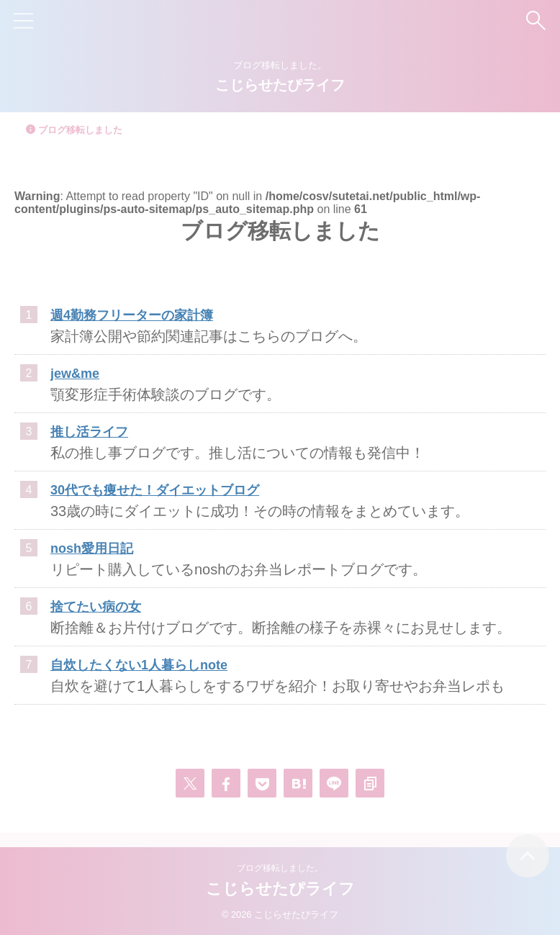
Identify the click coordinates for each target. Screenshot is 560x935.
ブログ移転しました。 (280, 868)
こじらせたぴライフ (280, 85)
